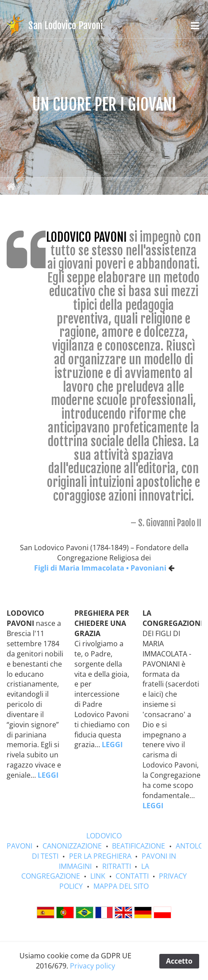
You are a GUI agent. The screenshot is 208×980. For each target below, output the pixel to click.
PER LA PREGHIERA (100, 856)
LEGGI (48, 775)
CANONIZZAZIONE (72, 846)
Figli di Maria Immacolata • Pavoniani (100, 568)
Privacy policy (92, 966)
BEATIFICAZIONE (139, 846)
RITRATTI (117, 866)
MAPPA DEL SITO (121, 886)
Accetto (179, 961)
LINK (98, 876)
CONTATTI (132, 876)
